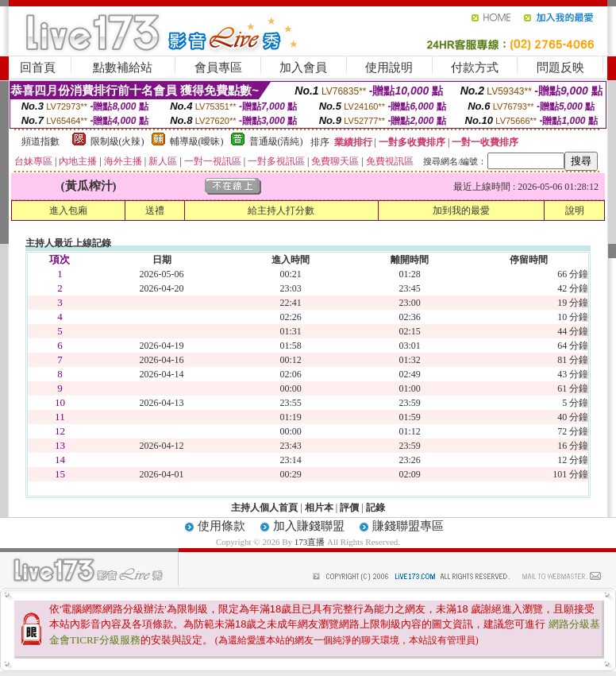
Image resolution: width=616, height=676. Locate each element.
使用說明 (389, 68)
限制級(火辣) (117, 141)
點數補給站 (123, 68)
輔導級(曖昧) (197, 141)
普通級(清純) (276, 141)
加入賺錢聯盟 (309, 526)
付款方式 (475, 68)
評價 (349, 508)
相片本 (319, 508)
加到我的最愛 (461, 211)
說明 (575, 211)
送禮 (155, 211)
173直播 (310, 542)
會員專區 (218, 68)
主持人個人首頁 (264, 508)
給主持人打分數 (281, 211)
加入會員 (303, 68)
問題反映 (560, 68)
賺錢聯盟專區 (408, 526)
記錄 (375, 508)
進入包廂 (68, 211)
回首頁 (38, 68)
